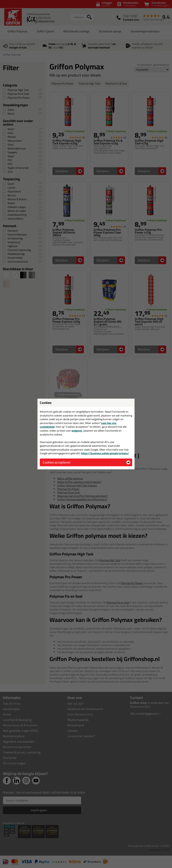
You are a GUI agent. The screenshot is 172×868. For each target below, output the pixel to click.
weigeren (77, 431)
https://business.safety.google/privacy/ (105, 453)
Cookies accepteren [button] (57, 462)
